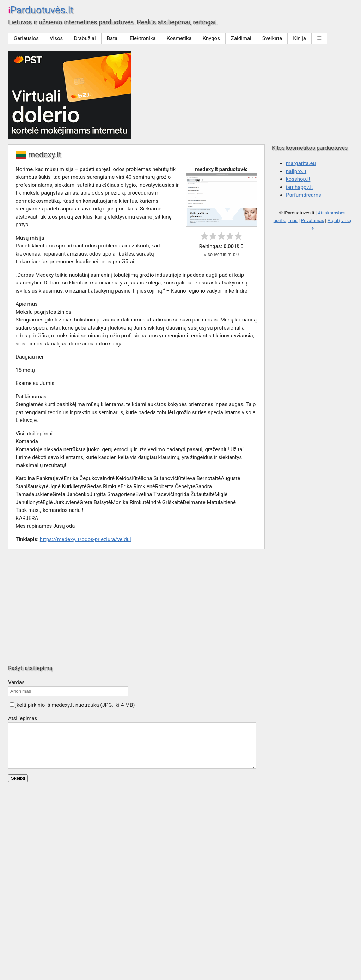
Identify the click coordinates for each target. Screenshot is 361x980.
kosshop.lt (298, 179)
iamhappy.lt (299, 187)
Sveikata (272, 38)
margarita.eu (301, 163)
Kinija (299, 38)
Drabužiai (85, 38)
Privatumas (312, 220)
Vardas (16, 682)
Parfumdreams (304, 195)
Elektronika (143, 38)
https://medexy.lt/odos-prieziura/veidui (85, 539)
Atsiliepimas (23, 718)
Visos (56, 38)
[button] (12, 705)
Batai (113, 38)
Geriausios (26, 38)
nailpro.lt (296, 171)
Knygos (211, 38)
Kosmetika (179, 38)
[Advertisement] (180, 607)
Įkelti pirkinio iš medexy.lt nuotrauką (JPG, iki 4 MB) (75, 705)
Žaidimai (241, 38)
